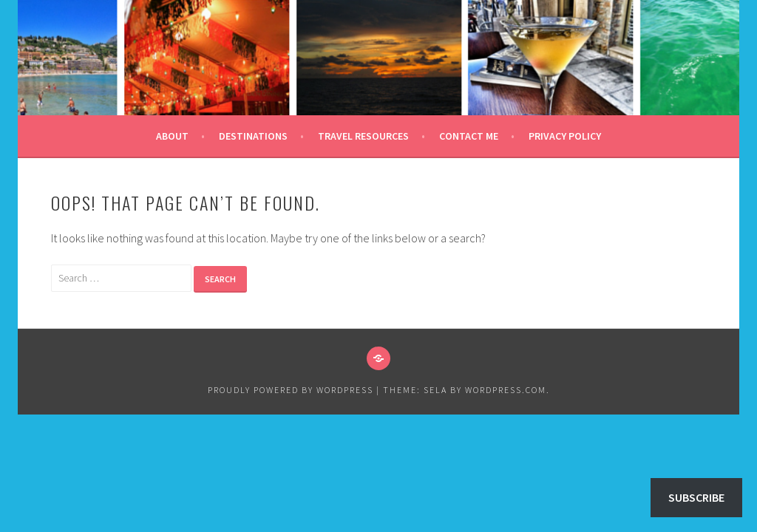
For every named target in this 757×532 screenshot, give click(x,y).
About (172, 136)
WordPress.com (506, 390)
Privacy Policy (565, 136)
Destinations (253, 136)
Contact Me (469, 136)
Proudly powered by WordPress (291, 390)
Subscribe (696, 497)
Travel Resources (363, 136)
